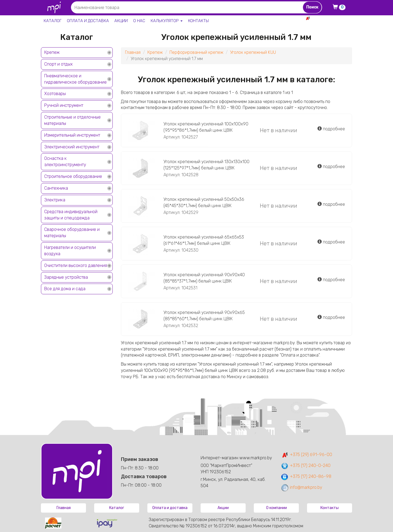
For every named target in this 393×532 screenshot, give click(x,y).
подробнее (331, 129)
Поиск (312, 7)
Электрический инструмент (72, 147)
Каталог (53, 21)
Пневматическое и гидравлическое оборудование (75, 79)
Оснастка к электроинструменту (65, 161)
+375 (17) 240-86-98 (306, 476)
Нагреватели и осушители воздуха (70, 251)
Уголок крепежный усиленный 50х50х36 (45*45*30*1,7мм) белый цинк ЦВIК (204, 202)
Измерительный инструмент (72, 135)
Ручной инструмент (64, 105)
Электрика (55, 200)
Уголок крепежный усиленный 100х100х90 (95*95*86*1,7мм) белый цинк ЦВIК (206, 127)
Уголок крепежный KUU (253, 52)
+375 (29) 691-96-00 (306, 455)
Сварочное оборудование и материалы (72, 233)
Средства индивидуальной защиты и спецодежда (71, 215)
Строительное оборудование (73, 176)
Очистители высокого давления (76, 265)
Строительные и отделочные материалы (72, 120)
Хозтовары (55, 94)
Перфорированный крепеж (196, 52)
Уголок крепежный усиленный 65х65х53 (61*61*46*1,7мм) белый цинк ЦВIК (204, 240)
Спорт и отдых (58, 64)
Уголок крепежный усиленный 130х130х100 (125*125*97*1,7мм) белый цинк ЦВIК (206, 165)
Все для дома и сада (65, 289)
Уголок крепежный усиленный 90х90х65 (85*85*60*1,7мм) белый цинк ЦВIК (204, 316)
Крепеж (52, 52)
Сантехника (56, 188)
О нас (139, 21)
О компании (276, 508)
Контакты (198, 21)
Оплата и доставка (88, 21)
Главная (133, 52)
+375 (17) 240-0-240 (306, 465)
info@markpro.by (301, 487)
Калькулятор (167, 21)
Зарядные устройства (66, 277)
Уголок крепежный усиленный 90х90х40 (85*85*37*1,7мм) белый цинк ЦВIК (204, 278)
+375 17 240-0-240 (333, 24)
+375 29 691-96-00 (332, 18)
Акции (121, 21)
